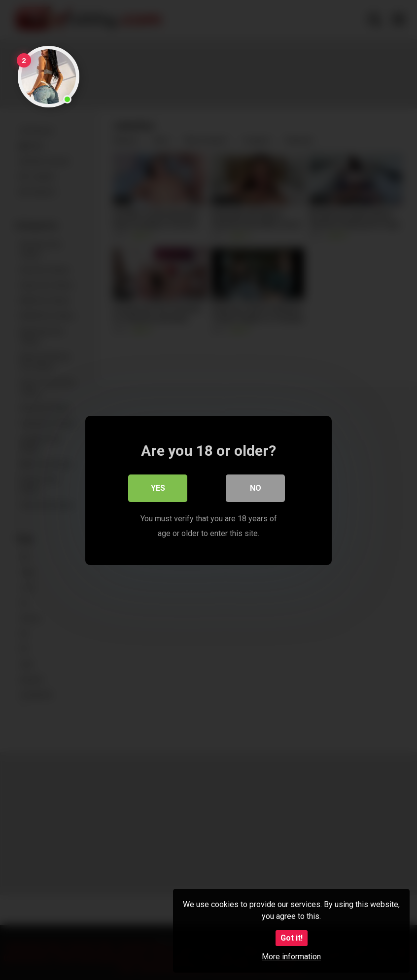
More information (291, 957)
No (256, 488)
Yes (158, 488)
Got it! (292, 938)
